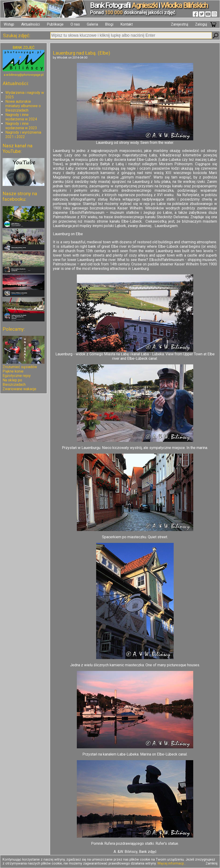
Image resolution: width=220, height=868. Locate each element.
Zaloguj (201, 24)
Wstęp (9, 24)
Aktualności (30, 24)
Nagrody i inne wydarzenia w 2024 (21, 117)
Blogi (109, 24)
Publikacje (55, 24)
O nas (75, 24)
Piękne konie (13, 371)
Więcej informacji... (172, 863)
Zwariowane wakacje (19, 389)
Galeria (92, 24)
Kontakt (127, 24)
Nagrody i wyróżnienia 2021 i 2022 (23, 135)
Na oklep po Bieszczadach (14, 382)
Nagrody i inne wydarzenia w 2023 (21, 126)
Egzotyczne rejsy (17, 376)
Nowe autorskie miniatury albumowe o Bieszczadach (23, 106)
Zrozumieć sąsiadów (20, 367)
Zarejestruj (179, 24)
